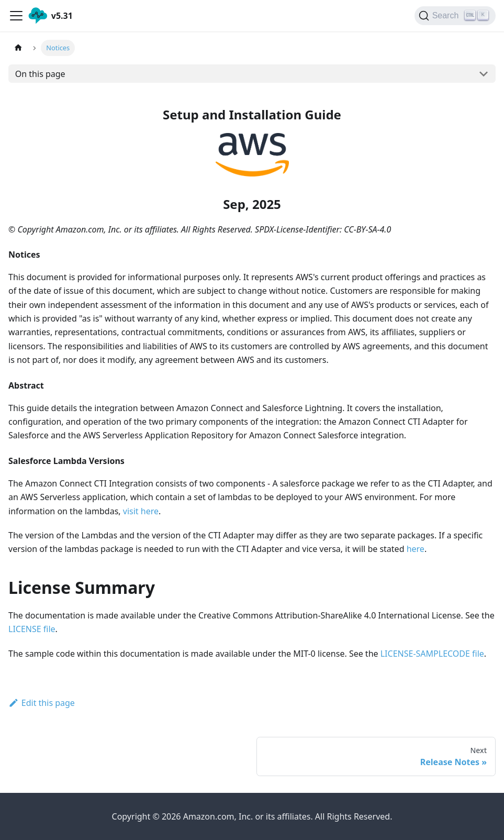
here (416, 549)
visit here (141, 511)
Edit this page (42, 703)
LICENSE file (32, 629)
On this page (40, 74)
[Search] (455, 16)
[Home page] (18, 48)
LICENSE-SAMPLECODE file (432, 654)
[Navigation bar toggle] (16, 16)
